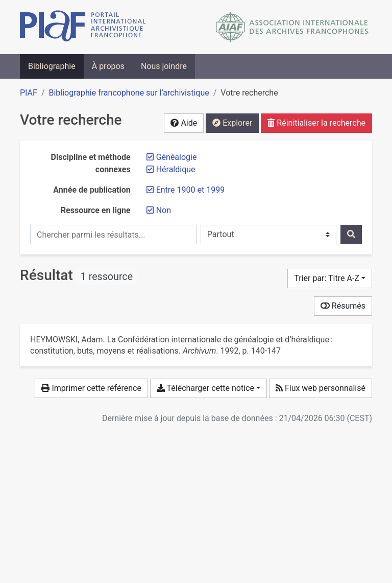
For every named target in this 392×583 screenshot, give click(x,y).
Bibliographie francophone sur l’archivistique (129, 93)
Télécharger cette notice (205, 388)
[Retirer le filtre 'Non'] (164, 210)
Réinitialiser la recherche (316, 123)
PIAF (29, 93)
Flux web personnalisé (321, 388)
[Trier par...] (330, 278)
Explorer (232, 123)
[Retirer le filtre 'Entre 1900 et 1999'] (190, 190)
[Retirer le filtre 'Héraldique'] (176, 169)
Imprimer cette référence (91, 388)
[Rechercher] (351, 235)
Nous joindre (164, 66)
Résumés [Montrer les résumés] (343, 306)
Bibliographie (52, 66)
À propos (108, 66)
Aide (184, 123)
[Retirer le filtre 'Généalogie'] (177, 157)
